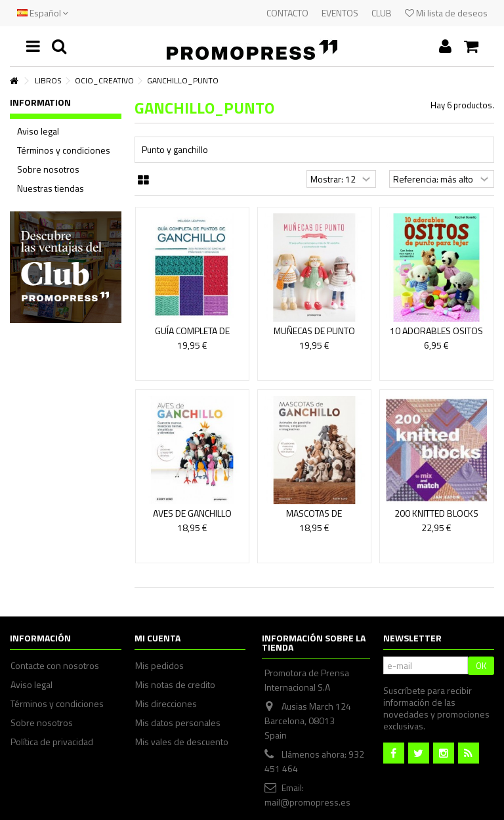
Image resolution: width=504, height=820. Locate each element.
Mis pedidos (159, 666)
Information (40, 102)
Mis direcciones (166, 704)
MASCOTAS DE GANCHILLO (314, 519)
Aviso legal (38, 131)
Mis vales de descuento (182, 742)
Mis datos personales (178, 723)
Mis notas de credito (175, 685)
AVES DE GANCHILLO (192, 513)
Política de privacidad (52, 742)
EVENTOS (340, 13)
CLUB (382, 13)
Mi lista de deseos (446, 13)
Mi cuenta (157, 638)
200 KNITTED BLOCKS (436, 513)
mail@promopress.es (307, 802)
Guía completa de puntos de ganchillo (192, 336)
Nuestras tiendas (51, 188)
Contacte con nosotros (55, 666)
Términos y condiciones (64, 150)
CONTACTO (287, 13)
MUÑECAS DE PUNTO (314, 331)
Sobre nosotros (48, 169)
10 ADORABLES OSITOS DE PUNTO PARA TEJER (436, 336)
